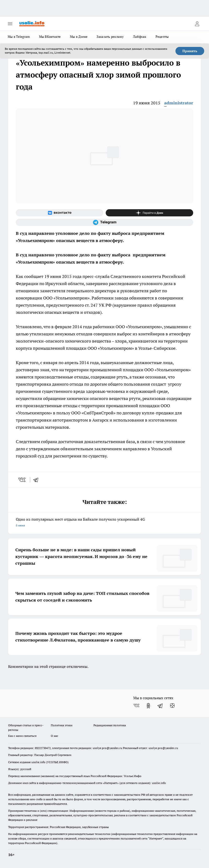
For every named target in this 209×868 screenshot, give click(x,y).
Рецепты (162, 37)
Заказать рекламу (110, 37)
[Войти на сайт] (197, 24)
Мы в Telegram (19, 37)
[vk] (22, 480)
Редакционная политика (110, 725)
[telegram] (37, 480)
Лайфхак (140, 37)
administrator (179, 103)
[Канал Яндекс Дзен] (149, 213)
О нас (55, 736)
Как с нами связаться (22, 736)
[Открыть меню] (10, 24)
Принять (190, 51)
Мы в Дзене (79, 37)
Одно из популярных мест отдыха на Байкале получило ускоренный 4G (104, 523)
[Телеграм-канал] (104, 222)
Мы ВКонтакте (50, 37)
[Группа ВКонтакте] (60, 213)
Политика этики (62, 725)
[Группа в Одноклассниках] (148, 706)
